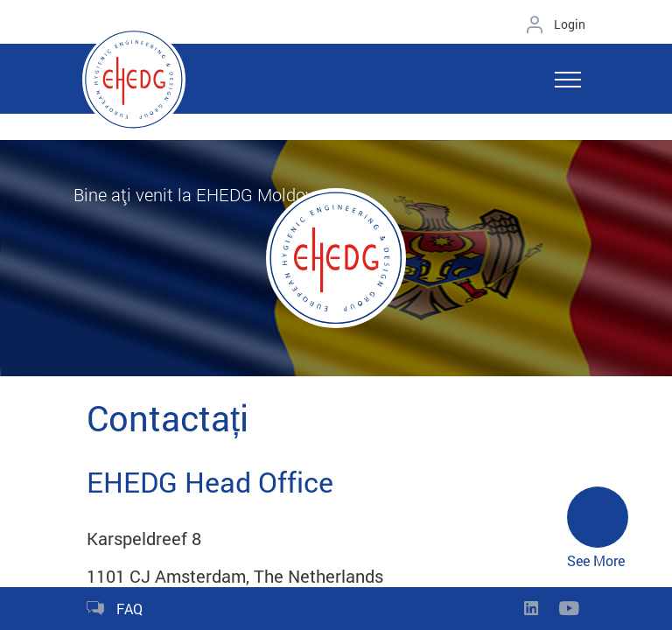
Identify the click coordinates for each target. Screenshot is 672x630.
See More (598, 528)
